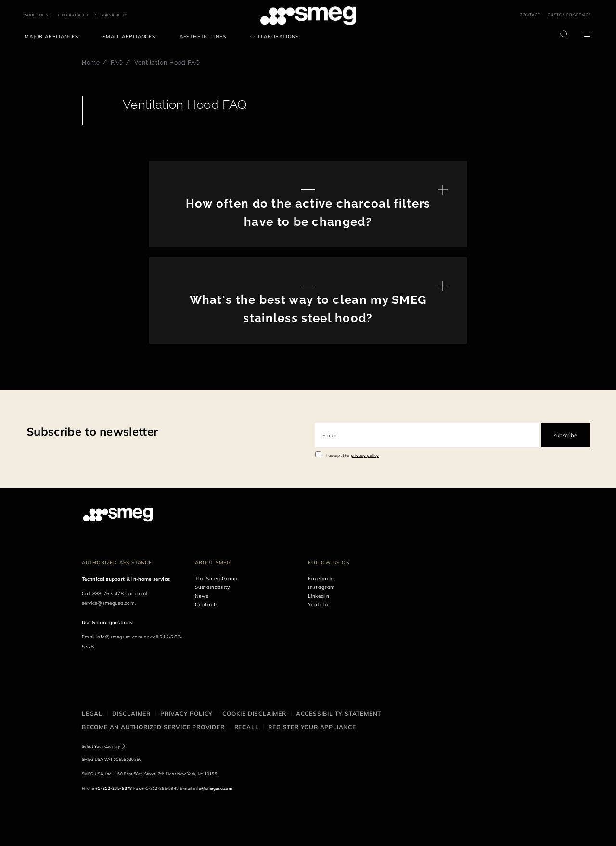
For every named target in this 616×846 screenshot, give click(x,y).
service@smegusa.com (108, 603)
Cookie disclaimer (254, 713)
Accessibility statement (339, 713)
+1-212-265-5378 (114, 788)
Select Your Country (101, 746)
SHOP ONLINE (38, 15)
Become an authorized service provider (153, 727)
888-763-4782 (110, 593)
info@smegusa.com (119, 637)
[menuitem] (54, 37)
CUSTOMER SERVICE (570, 15)
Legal (92, 713)
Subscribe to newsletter (92, 431)
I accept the (353, 455)
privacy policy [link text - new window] (365, 455)
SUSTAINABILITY (111, 15)
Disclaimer (131, 713)
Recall (247, 727)
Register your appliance (312, 727)
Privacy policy (186, 713)
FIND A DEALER (73, 15)
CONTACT (530, 15)
